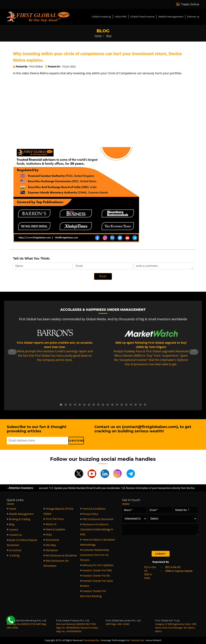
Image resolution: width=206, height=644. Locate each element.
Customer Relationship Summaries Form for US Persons (95, 555)
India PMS (121, 17)
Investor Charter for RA (95, 576)
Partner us (193, 17)
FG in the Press (54, 519)
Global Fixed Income (142, 17)
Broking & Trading (18, 519)
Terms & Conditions (93, 509)
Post (103, 276)
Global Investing (101, 17)
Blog (10, 524)
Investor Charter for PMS (96, 570)
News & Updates (54, 529)
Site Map (50, 545)
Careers (12, 530)
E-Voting (13, 555)
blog (109, 36)
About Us (50, 524)
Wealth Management (171, 17)
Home (11, 509)
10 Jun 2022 (60, 66)
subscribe (76, 441)
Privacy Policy (89, 514)
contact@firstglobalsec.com (150, 427)
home (98, 36)
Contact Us (14, 535)
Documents (51, 540)
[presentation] (152, 542)
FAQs (48, 535)
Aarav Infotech (154, 640)
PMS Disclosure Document (97, 519)
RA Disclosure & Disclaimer (60, 555)
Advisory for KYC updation (97, 565)
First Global (28, 66)
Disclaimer (51, 550)
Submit (161, 554)
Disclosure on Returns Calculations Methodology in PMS (97, 529)
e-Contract (14, 550)
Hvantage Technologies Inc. (116, 640)
